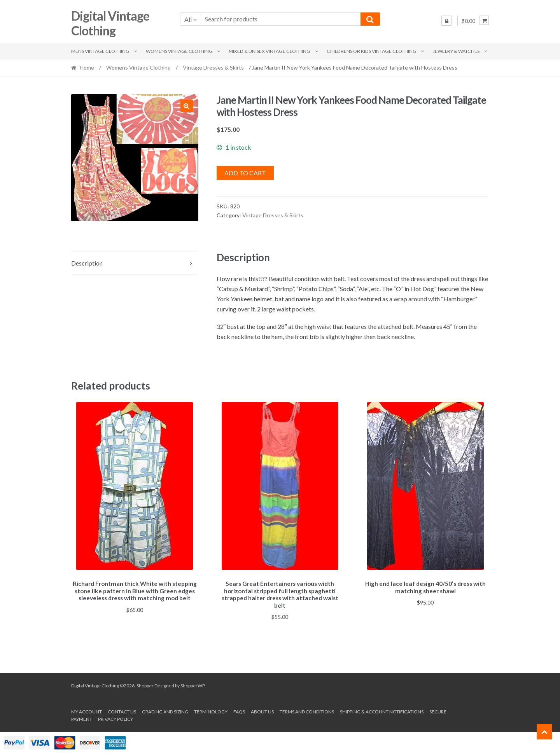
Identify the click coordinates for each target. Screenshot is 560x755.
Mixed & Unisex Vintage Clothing (269, 51)
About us (262, 710)
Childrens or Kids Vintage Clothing (372, 51)
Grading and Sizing (165, 710)
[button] (187, 106)
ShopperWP (192, 684)
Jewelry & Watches (456, 51)
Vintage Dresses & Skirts (213, 67)
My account (87, 710)
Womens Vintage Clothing (179, 51)
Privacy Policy (115, 718)
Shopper (145, 684)
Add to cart (245, 173)
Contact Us (122, 710)
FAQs (239, 710)
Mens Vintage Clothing (100, 51)
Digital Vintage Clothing (110, 23)
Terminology (211, 710)
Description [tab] (87, 263)
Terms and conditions (307, 710)
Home (87, 67)
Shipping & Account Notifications (382, 710)
